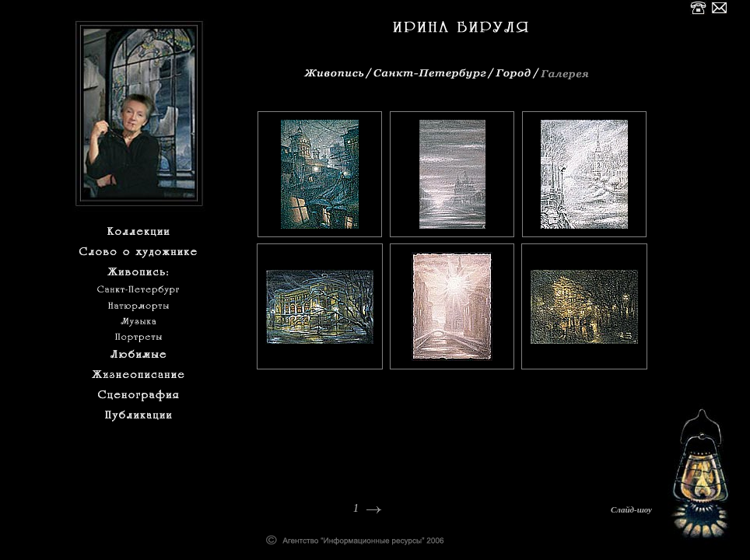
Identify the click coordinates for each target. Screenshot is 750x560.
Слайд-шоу (631, 509)
